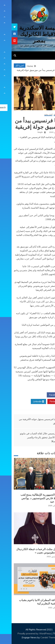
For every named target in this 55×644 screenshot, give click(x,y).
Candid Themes (37, 637)
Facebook (44, 395)
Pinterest (44, 402)
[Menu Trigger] (48, 6)
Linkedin (27, 402)
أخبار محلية (37, 115)
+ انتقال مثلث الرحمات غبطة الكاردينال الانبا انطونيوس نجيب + (28, 551)
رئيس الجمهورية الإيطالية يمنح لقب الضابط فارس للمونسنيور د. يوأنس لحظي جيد (30, 498)
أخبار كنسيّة (46, 115)
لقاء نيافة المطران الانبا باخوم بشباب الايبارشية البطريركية (29, 602)
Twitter (27, 395)
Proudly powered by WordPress (23, 633)
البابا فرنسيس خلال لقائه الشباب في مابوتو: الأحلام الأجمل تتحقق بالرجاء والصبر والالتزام (29, 437)
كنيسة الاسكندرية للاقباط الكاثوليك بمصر (27, 34)
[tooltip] (3, 27)
